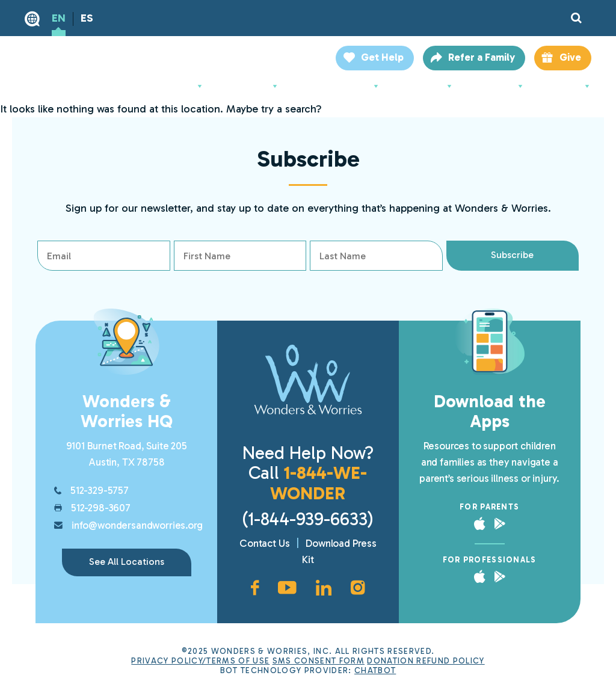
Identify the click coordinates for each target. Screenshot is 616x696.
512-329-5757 (100, 490)
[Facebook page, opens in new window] (255, 588)
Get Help (382, 57)
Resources (496, 86)
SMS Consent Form (319, 661)
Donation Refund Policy (426, 661)
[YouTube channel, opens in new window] (287, 588)
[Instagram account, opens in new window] (358, 588)
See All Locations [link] (127, 562)
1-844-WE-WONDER (319, 483)
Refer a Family (482, 57)
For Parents (249, 86)
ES (87, 18)
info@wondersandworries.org (137, 525)
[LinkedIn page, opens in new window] (324, 588)
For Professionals (337, 86)
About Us (179, 86)
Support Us (424, 86)
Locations (565, 86)
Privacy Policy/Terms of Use (200, 661)
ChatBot (375, 670)
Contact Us (264, 543)
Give (570, 57)
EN (59, 18)
